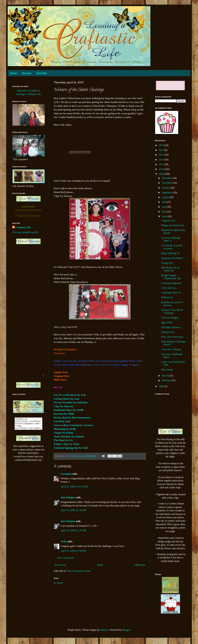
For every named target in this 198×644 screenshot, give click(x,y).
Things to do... (168, 332)
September (167, 192)
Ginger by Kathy (63, 433)
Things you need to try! (173, 225)
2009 (162, 174)
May (164, 212)
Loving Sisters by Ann (66, 399)
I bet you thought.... (171, 318)
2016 (162, 145)
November (167, 183)
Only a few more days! (172, 337)
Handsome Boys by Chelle (69, 410)
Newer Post (60, 565)
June (164, 207)
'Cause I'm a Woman (171, 349)
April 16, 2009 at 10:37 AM (74, 487)
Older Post (140, 565)
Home (14, 73)
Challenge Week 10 (171, 293)
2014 (162, 150)
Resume (27, 73)
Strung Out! (167, 263)
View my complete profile (25, 232)
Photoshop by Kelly (65, 429)
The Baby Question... (172, 327)
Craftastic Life (23, 227)
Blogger (126, 630)
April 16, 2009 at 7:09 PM (73, 551)
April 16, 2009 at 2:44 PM (73, 510)
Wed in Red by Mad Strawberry (72, 418)
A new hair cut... (169, 288)
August (166, 197)
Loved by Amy (62, 421)
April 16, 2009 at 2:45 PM (73, 530)
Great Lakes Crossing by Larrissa (73, 425)
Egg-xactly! (167, 322)
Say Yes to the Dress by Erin (70, 395)
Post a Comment (66, 558)
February (167, 380)
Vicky (64, 541)
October (166, 188)
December (167, 178)
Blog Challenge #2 (170, 253)
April (165, 216)
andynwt (104, 630)
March (165, 376)
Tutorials (42, 73)
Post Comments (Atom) (79, 571)
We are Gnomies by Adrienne (71, 402)
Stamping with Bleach (172, 258)
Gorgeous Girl (168, 221)
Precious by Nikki (64, 414)
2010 (162, 169)
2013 (162, 155)
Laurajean (66, 474)
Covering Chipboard (171, 283)
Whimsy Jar (167, 297)
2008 (162, 386)
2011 (162, 164)
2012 (162, 160)
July (164, 202)
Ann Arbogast (68, 497)
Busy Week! (167, 370)
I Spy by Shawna (63, 406)
